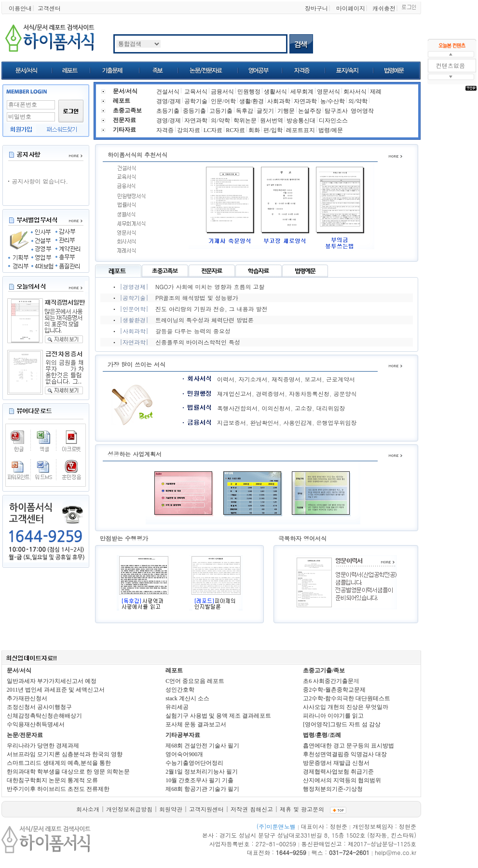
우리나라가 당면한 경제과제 (43, 746)
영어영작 (362, 111)
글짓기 (265, 111)
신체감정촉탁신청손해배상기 (44, 716)
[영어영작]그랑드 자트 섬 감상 (342, 724)
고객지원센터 (206, 809)
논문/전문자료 (25, 735)
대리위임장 (331, 408)
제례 (376, 92)
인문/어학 (223, 101)
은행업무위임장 (337, 422)
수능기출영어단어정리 (194, 763)
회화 (254, 130)
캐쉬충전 (384, 8)
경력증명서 (271, 394)
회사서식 (355, 92)
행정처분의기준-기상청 (333, 789)
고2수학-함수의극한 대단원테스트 (347, 698)
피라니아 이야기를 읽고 (333, 716)
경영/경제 (169, 101)
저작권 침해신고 (252, 809)
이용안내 (20, 8)
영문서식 (328, 92)
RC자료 (235, 130)
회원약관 (171, 809)
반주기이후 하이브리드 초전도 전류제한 (58, 789)
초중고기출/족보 (324, 670)
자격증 (165, 130)
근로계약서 (341, 379)
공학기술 (196, 101)
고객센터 (49, 8)
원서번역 (272, 120)
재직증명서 (286, 379)
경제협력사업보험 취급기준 (338, 772)
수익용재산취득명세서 (36, 724)
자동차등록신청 (309, 394)
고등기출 (221, 111)
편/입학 (273, 130)
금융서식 (222, 92)
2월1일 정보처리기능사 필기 (202, 772)
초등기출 (168, 111)
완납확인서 (265, 422)
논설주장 (310, 111)
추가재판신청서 (27, 698)
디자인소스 (333, 120)
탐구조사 (336, 111)
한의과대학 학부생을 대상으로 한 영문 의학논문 (68, 772)
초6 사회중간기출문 (328, 681)
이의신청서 (276, 408)
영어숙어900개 (184, 754)
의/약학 (358, 101)
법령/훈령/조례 (322, 735)
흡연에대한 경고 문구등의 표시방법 (348, 746)
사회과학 (279, 101)
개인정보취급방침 (129, 809)
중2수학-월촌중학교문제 (334, 690)
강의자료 (189, 130)
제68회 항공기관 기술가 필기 (202, 789)
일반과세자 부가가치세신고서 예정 (52, 681)
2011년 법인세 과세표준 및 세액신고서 (56, 690)
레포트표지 (300, 130)
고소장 (303, 408)
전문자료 (124, 120)
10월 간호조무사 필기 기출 (199, 780)
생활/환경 (252, 101)
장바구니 (316, 8)
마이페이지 (351, 8)
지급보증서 (232, 422)
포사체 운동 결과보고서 (196, 724)
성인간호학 (180, 690)
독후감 (245, 111)
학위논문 (245, 120)
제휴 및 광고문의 (302, 809)
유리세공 (177, 707)
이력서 (226, 379)
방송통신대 (301, 120)
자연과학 (305, 101)
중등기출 (194, 111)
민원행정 (249, 92)
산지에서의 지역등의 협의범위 (342, 780)
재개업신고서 (234, 394)
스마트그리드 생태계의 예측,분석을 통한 (59, 763)
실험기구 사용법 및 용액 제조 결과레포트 (218, 716)
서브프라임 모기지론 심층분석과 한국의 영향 (65, 754)
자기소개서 (253, 379)
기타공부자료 (183, 735)
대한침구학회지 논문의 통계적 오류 (52, 780)
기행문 (286, 111)
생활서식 (275, 92)
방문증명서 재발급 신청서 (336, 763)
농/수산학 (333, 101)
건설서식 (168, 92)
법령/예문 (331, 130)
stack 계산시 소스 (187, 698)
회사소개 (88, 809)
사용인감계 (298, 422)
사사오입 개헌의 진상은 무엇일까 (346, 707)
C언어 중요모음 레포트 (195, 681)
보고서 (314, 379)
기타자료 (124, 130)
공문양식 (345, 394)
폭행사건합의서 (237, 408)
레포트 (122, 101)
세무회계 (302, 92)
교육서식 (196, 92)
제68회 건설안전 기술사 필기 (202, 746)
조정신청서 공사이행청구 (39, 707)
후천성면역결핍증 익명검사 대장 (345, 754)
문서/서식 (19, 670)
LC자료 (213, 130)
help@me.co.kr (396, 852)
